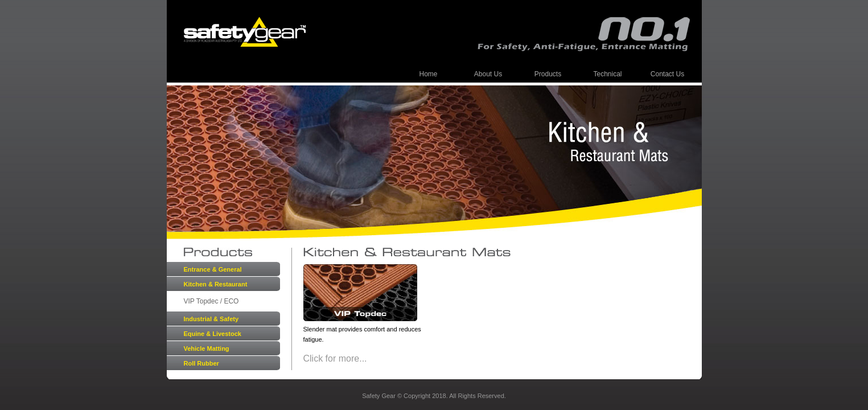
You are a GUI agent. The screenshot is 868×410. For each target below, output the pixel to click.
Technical (607, 74)
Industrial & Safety (211, 319)
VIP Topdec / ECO (211, 301)
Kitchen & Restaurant (216, 284)
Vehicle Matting (207, 348)
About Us (488, 74)
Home (428, 74)
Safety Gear (245, 32)
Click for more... (335, 358)
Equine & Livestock (213, 334)
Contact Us (667, 74)
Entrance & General (213, 269)
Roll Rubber (201, 363)
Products (548, 74)
